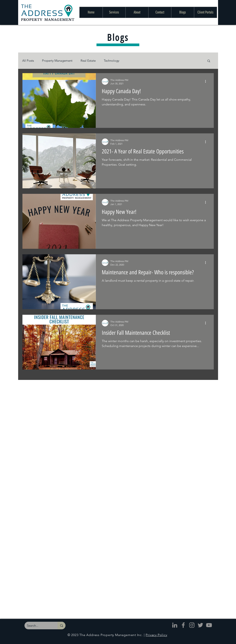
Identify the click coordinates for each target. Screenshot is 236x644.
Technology (112, 61)
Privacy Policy (156, 635)
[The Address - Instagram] (192, 625)
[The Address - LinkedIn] (175, 625)
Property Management (57, 61)
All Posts (28, 61)
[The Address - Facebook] (183, 625)
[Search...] (38, 626)
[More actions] (207, 81)
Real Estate (88, 61)
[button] (209, 61)
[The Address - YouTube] (209, 625)
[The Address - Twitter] (200, 625)
